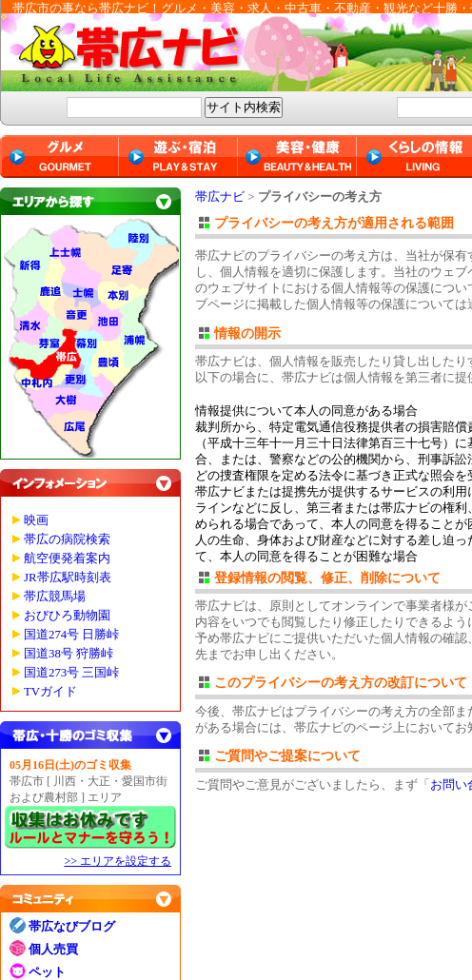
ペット (47, 972)
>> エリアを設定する (118, 861)
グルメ (59, 157)
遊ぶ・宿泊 (178, 157)
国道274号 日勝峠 (71, 635)
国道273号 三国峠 (71, 673)
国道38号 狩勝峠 (69, 654)
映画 (36, 520)
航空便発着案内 (67, 559)
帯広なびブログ (72, 926)
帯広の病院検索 (67, 539)
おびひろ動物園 (67, 616)
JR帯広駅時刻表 (68, 578)
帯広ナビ (220, 196)
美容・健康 (297, 157)
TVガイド (50, 692)
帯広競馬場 (55, 597)
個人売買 (53, 949)
